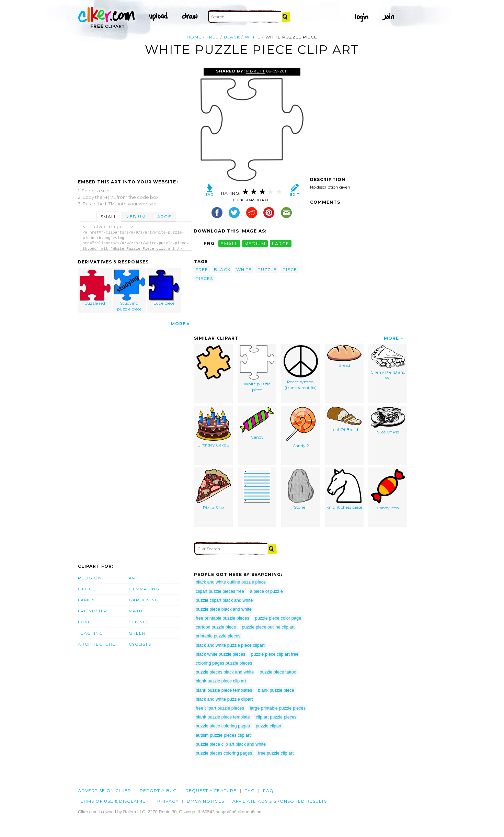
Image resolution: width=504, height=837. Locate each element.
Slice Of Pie (388, 421)
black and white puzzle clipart (224, 699)
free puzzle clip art (276, 753)
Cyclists (140, 644)
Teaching (90, 633)
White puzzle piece (257, 369)
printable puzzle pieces (218, 636)
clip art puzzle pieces (276, 717)
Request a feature (211, 790)
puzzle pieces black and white (225, 672)
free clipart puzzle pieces (220, 708)
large (280, 243)
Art (134, 578)
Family (86, 600)
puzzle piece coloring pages (223, 726)
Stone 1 (301, 489)
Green (137, 633)
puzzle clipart (269, 726)
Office (87, 589)
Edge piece (164, 288)
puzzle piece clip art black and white (231, 744)
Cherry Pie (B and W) (388, 363)
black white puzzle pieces (220, 654)
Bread (344, 357)
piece (290, 269)
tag (250, 790)
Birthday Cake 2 (214, 427)
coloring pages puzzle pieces (224, 663)
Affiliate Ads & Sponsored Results (280, 801)
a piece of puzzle (266, 591)
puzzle (267, 269)
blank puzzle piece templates (224, 690)
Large (163, 217)
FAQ (268, 790)
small (229, 243)
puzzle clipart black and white (224, 600)
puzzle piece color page (278, 618)
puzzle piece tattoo (278, 672)
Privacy (168, 801)
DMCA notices (205, 801)
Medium (136, 217)
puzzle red (95, 288)
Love (84, 622)
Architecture (97, 644)
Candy (257, 423)
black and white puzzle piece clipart (230, 645)
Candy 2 (301, 428)
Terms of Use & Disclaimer (113, 801)
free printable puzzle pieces (222, 618)
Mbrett (255, 71)
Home (194, 37)
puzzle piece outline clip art (268, 627)
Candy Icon (388, 490)
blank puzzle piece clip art (221, 681)
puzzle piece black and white (224, 609)
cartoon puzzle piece (216, 627)
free (213, 37)
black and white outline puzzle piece (231, 582)
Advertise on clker (105, 790)
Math (136, 611)
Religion (90, 578)
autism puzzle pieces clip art (223, 735)
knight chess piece (344, 489)
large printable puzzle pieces (278, 708)
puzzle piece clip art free (275, 654)
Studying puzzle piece (130, 291)
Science (139, 622)
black (232, 37)
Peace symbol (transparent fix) (301, 368)
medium (255, 243)
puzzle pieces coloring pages (224, 753)
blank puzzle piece (276, 690)
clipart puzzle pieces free (220, 591)
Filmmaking (144, 589)
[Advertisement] (136, 119)
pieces (204, 278)
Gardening (144, 600)
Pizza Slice (214, 489)
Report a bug (158, 790)
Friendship (93, 611)
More (178, 324)
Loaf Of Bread (344, 420)
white (253, 37)
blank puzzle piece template (223, 717)
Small (108, 217)
